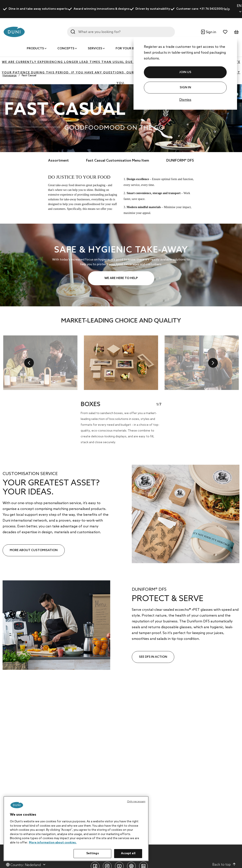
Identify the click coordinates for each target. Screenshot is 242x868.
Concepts (66, 49)
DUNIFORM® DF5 (180, 161)
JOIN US (185, 72)
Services (95, 49)
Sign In (185, 88)
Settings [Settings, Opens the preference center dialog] (93, 853)
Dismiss (185, 100)
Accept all (128, 853)
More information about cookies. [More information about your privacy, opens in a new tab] (53, 843)
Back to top (224, 865)
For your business (131, 49)
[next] (213, 363)
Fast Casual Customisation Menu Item (118, 161)
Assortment (58, 161)
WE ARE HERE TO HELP (121, 278)
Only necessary (136, 802)
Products (35, 49)
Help (226, 9)
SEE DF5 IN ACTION (153, 657)
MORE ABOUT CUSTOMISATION (34, 550)
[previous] (29, 363)
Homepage (10, 76)
